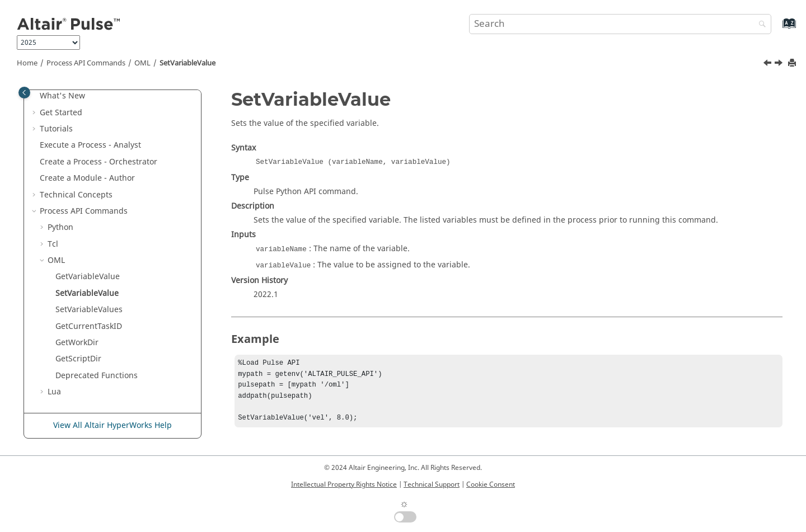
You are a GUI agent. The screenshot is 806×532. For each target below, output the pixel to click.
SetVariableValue (188, 63)
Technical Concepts (76, 195)
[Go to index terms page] (777, 29)
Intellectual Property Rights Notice (344, 484)
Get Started (61, 113)
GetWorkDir (77, 343)
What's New (62, 96)
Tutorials (56, 129)
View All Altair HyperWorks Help (113, 425)
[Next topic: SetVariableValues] (780, 64)
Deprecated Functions (97, 376)
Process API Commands (86, 63)
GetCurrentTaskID (89, 326)
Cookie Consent (491, 484)
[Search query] (620, 24)
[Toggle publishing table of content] (24, 93)
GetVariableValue (88, 277)
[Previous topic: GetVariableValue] (768, 64)
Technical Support (432, 484)
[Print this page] (793, 63)
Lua (54, 392)
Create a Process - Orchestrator (99, 162)
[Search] (760, 25)
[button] (35, 96)
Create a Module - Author (87, 178)
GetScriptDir (78, 359)
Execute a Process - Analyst (90, 145)
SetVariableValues (89, 310)
